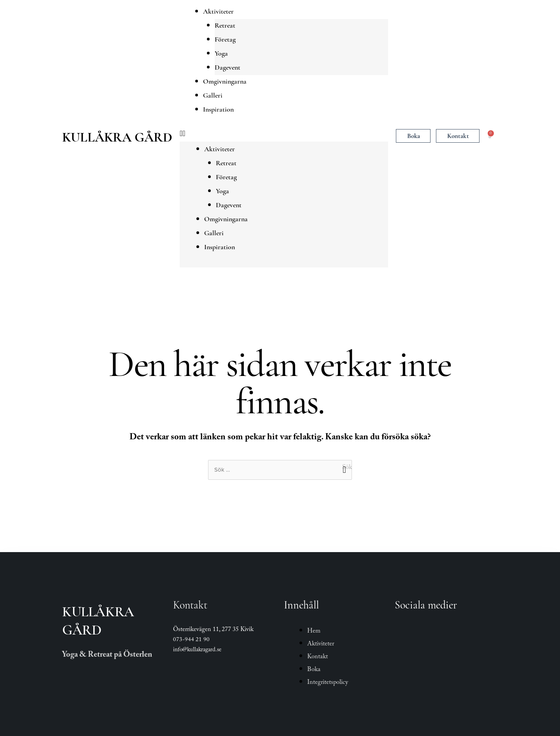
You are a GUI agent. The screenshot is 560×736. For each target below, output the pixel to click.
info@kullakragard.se (197, 650)
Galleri (213, 95)
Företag (225, 39)
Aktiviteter (218, 11)
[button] (284, 135)
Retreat (225, 25)
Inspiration (218, 109)
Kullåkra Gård (117, 137)
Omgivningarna (225, 81)
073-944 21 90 (191, 640)
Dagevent (227, 67)
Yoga (221, 53)
